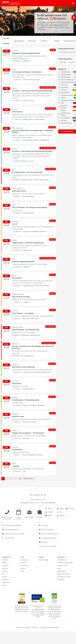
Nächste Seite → (29, 479)
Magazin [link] (41, 557)
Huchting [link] (5, 571)
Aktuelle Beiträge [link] (43, 560)
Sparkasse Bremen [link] (6, 41)
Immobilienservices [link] (62, 566)
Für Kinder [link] (32, 41)
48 (20, 479)
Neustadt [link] (5, 577)
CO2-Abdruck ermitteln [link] (63, 574)
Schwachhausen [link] (6, 582)
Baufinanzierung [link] (62, 571)
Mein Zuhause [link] (61, 557)
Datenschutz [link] (20, 627)
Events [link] (22, 557)
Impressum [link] (28, 627)
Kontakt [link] (42, 627)
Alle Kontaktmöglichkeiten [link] (48, 503)
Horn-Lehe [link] (5, 568)
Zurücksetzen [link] (68, 131)
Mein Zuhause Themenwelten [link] (65, 563)
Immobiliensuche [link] (62, 560)
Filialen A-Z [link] (35, 627)
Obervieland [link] (5, 580)
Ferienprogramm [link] (70, 41)
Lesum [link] (4, 574)
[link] (74, 18)
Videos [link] (59, 568)
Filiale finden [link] (61, 580)
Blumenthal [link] (5, 560)
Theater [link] (57, 41)
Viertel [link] (4, 585)
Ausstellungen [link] (19, 41)
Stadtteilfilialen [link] (6, 557)
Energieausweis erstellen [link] (64, 577)
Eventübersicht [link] (24, 560)
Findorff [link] (4, 563)
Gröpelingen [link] (5, 566)
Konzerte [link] (44, 41)
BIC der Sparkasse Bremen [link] (53, 627)
